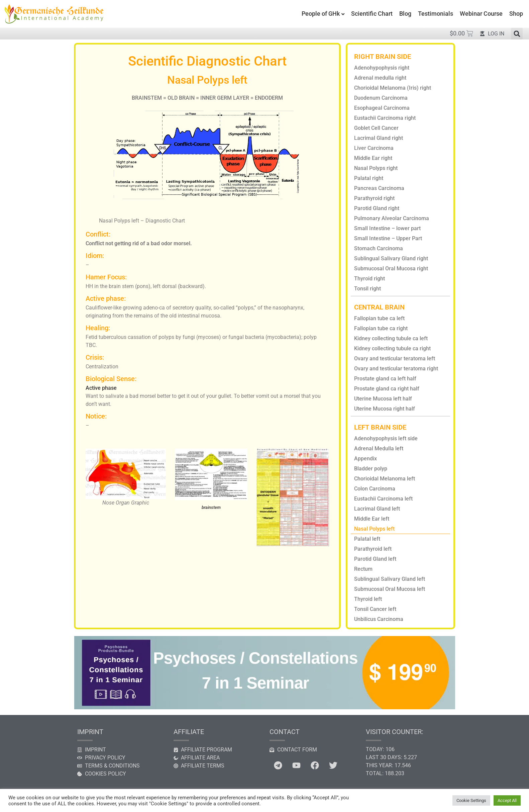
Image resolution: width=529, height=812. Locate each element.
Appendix (365, 459)
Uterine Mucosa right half (385, 409)
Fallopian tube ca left (379, 318)
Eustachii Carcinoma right (385, 118)
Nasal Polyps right (376, 168)
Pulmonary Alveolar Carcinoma (392, 218)
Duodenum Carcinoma (381, 98)
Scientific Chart (372, 14)
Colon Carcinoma (375, 489)
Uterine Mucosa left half (383, 399)
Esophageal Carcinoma (382, 108)
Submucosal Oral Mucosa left (390, 589)
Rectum (363, 569)
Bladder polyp (371, 469)
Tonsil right (367, 289)
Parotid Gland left (375, 559)
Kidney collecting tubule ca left (391, 338)
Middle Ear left (372, 519)
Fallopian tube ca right (381, 328)
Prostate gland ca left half (385, 379)
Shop (516, 14)
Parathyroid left (373, 549)
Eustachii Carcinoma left (383, 499)
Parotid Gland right (377, 208)
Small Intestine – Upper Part (388, 238)
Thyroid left (368, 599)
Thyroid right (369, 279)
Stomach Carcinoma (379, 248)
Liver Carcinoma (374, 148)
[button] (517, 34)
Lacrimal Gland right (379, 138)
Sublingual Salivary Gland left (390, 579)
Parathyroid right (374, 198)
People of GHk (321, 14)
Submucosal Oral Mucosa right (391, 268)
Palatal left (367, 539)
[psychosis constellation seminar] (264, 707)
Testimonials (436, 14)
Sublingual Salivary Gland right (391, 258)
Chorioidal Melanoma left (385, 479)
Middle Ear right (373, 158)
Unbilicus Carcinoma (379, 619)
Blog (405, 14)
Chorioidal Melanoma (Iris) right (393, 88)
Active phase (101, 388)
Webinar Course (481, 14)
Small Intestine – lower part (387, 228)
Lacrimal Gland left (377, 509)
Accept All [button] (507, 800)
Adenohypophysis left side (386, 438)
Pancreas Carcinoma (379, 188)
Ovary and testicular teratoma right (396, 369)
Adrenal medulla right (380, 78)
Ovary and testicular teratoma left (395, 358)
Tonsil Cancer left (375, 609)
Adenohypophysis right (382, 68)
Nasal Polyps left (374, 529)
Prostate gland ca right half (387, 389)
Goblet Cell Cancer (376, 128)
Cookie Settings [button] (471, 800)
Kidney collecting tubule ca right (392, 348)
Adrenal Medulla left (379, 448)
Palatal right (369, 178)
